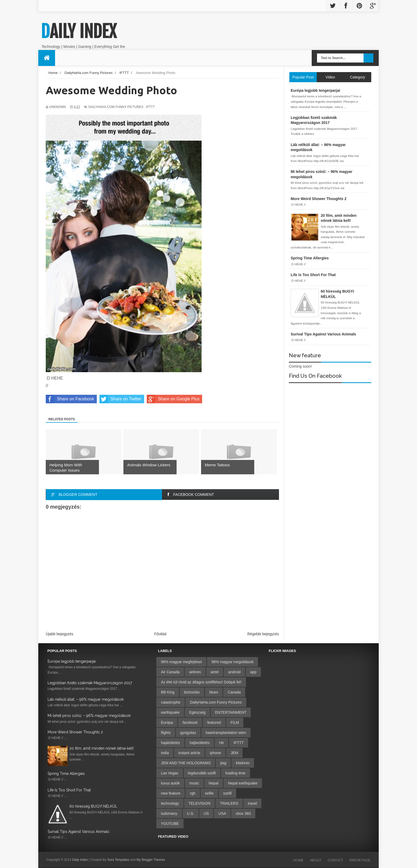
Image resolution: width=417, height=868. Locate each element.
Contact (335, 860)
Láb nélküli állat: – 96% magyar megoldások (86, 699)
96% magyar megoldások (232, 662)
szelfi (227, 793)
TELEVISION (199, 803)
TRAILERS (229, 803)
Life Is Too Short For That (69, 790)
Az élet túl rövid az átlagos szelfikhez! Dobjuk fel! (201, 682)
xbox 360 (243, 813)
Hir (222, 743)
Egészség (197, 712)
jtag (223, 763)
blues (214, 692)
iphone (215, 753)
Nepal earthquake (243, 783)
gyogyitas (188, 733)
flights (166, 733)
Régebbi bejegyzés (263, 634)
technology (170, 803)
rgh (193, 793)
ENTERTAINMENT (231, 712)
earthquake (170, 712)
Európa (167, 722)
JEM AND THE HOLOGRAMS (186, 763)
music (194, 783)
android (234, 672)
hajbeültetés (200, 743)
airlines (195, 672)
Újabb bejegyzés (60, 634)
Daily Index (79, 31)
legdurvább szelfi (202, 773)
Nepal (214, 783)
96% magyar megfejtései (181, 662)
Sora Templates (118, 860)
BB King (168, 692)
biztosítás (192, 692)
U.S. (191, 813)
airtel (215, 672)
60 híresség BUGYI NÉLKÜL (93, 806)
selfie (209, 793)
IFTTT (150, 107)
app (253, 672)
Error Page (360, 860)
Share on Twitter (120, 399)
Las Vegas (170, 773)
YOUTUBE (170, 824)
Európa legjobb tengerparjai (72, 661)
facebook (190, 722)
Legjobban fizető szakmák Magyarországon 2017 (90, 683)
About (316, 860)
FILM (235, 722)
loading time (236, 773)
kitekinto (243, 763)
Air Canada (170, 672)
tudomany (169, 813)
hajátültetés (170, 743)
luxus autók (170, 783)
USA (222, 813)
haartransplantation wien (226, 733)
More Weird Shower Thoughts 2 (75, 732)
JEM (234, 753)
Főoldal (160, 634)
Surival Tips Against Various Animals (78, 832)
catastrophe (171, 702)
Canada (234, 692)
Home (298, 860)
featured (214, 722)
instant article (189, 753)
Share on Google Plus (173, 399)
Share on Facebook (70, 399)
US (206, 813)
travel (252, 803)
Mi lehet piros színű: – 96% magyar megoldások (89, 716)
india (165, 753)
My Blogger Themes (151, 860)
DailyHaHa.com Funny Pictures (116, 107)
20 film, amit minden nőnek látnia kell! (102, 748)
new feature (171, 793)
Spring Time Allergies (66, 774)
